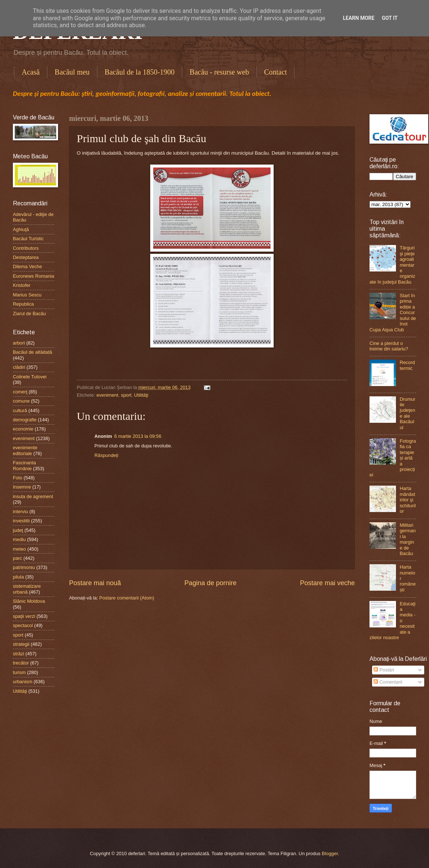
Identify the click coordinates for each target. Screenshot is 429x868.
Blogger (330, 853)
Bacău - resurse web (219, 72)
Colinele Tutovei (30, 377)
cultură (20, 410)
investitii (21, 521)
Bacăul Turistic (28, 239)
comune (21, 401)
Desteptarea (26, 257)
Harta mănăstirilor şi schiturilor (408, 500)
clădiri (19, 367)
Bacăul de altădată (33, 352)
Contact (275, 72)
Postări (384, 670)
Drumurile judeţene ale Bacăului (408, 413)
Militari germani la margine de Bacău (408, 539)
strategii (21, 644)
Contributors (26, 248)
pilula (18, 577)
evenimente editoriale (25, 450)
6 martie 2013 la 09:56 (138, 436)
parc (17, 558)
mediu (19, 539)
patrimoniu (24, 567)
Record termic (407, 365)
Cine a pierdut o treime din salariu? (389, 346)
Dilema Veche (27, 266)
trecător (21, 663)
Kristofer (22, 285)
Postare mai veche (327, 583)
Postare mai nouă (95, 583)
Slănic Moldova (29, 601)
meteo (19, 549)
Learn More (358, 18)
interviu (21, 512)
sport (126, 395)
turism (19, 672)
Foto (18, 478)
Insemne (22, 487)
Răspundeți (106, 455)
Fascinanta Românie (24, 465)
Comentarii (388, 682)
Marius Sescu (27, 295)
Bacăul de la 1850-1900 (140, 72)
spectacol (23, 625)
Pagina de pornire (210, 583)
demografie (25, 420)
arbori (19, 343)
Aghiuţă (21, 229)
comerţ (20, 392)
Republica (23, 304)
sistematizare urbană (27, 589)
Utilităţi (141, 395)
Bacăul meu (72, 72)
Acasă (31, 72)
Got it (390, 18)
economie (23, 429)
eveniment (107, 395)
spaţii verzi (24, 616)
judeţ (18, 530)
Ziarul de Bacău (29, 314)
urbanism (23, 682)
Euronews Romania (33, 276)
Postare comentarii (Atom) (127, 598)
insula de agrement (33, 496)
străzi (19, 654)
